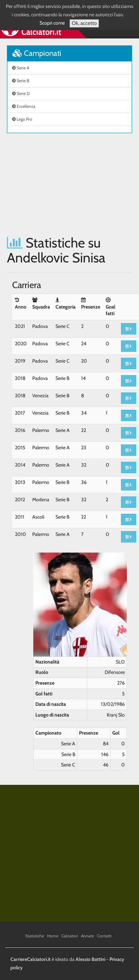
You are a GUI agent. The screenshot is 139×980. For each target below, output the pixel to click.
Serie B (21, 81)
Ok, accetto (84, 23)
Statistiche (35, 936)
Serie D (21, 93)
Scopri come (52, 23)
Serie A (21, 68)
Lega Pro (22, 119)
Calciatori (70, 936)
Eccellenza (24, 106)
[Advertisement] (65, 184)
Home (53, 936)
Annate (88, 936)
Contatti (104, 936)
